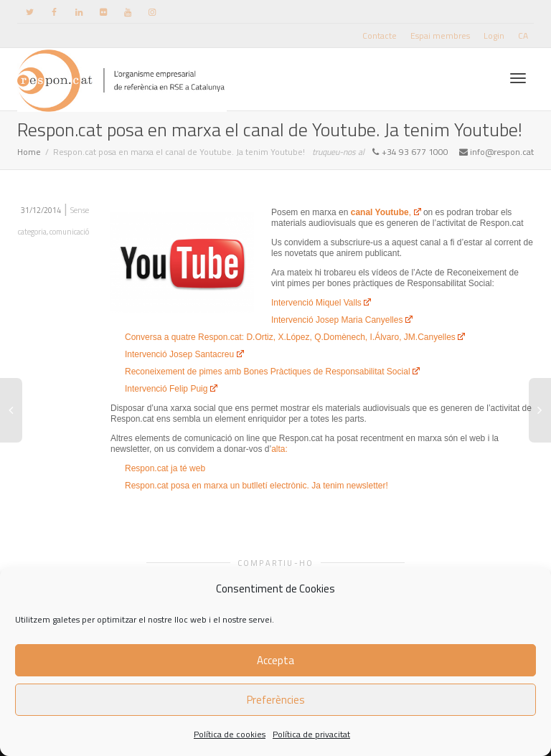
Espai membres (440, 36)
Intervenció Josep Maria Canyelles (342, 320)
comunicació (69, 232)
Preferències (276, 700)
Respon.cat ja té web (165, 468)
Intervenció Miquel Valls (321, 303)
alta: (279, 449)
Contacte (380, 36)
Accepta (275, 660)
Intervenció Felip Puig (171, 389)
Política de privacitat (311, 734)
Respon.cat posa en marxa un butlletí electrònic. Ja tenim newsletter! (256, 486)
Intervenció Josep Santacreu (184, 354)
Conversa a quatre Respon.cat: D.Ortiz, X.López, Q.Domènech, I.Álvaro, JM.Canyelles (295, 337)
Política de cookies (230, 734)
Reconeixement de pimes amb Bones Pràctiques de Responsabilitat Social (272, 372)
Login (494, 36)
